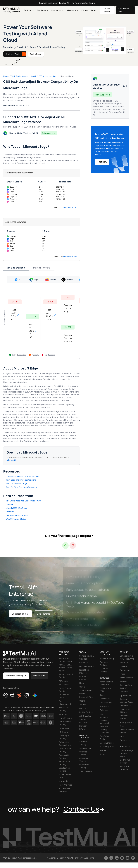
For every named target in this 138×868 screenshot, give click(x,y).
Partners (124, 692)
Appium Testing (107, 659)
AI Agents (73, 10)
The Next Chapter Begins (85, 3)
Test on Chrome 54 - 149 (68, 338)
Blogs (102, 695)
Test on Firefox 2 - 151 (50, 315)
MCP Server (64, 685)
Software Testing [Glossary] (104, 720)
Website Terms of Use (127, 731)
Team (123, 736)
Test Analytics (65, 785)
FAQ (101, 714)
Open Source (126, 695)
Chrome (83, 687)
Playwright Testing (84, 760)
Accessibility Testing (65, 756)
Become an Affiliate (125, 711)
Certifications (106, 702)
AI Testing (64, 714)
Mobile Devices (86, 712)
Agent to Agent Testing (66, 676)
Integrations (65, 781)
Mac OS (83, 708)
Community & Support (126, 686)
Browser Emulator (83, 727)
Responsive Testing (64, 763)
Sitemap (103, 750)
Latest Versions (107, 743)
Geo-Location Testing (65, 750)
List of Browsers (87, 666)
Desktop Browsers (16, 268)
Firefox (82, 683)
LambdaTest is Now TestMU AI (127, 657)
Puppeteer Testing (84, 766)
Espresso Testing (104, 664)
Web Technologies (20, 76)
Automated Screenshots (65, 744)
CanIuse (10, 504)
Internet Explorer (83, 678)
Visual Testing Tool (65, 776)
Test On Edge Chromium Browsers (21, 487)
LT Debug (63, 732)
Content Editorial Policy (126, 700)
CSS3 (33, 76)
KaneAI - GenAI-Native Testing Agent (66, 668)
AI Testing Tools (107, 747)
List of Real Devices (84, 671)
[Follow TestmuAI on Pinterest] (133, 858)
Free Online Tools (105, 738)
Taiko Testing (86, 771)
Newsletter (105, 706)
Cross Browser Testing (66, 690)
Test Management (65, 703)
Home (6, 76)
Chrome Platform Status (17, 515)
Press (123, 674)
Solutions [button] (43, 10)
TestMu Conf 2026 (105, 690)
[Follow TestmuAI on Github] (127, 858)
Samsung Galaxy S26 (87, 657)
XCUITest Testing (104, 670)
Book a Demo (36, 54)
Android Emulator (83, 721)
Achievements (126, 678)
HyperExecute (65, 718)
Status (103, 754)
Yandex (83, 705)
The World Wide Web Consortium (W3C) (24, 501)
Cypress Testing (83, 753)
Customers (125, 670)
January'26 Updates (125, 768)
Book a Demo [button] (107, 10)
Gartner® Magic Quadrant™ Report (127, 753)
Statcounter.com (70, 207)
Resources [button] (57, 10)
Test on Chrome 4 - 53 (68, 308)
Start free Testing (16, 54)
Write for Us (125, 706)
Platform (29, 10)
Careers (124, 666)
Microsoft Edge (86, 697)
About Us (124, 663)
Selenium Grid (85, 748)
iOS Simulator (85, 716)
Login (94, 10)
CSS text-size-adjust (48, 76)
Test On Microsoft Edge (17, 483)
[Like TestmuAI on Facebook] (106, 858)
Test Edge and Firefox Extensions (21, 480)
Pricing (85, 10)
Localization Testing (64, 769)
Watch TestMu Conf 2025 (106, 683)
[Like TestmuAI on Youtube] (122, 858)
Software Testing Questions (104, 730)
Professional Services (65, 790)
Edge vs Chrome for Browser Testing (22, 476)
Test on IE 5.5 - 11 (15, 315)
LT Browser (64, 728)
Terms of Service (124, 717)
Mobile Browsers (42, 268)
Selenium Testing (83, 743)
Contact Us (125, 740)
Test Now (102, 162)
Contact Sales (20, 614)
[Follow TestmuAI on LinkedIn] (117, 858)
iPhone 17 (84, 663)
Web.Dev (10, 512)
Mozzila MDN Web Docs (16, 508)
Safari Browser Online (86, 692)
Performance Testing (65, 723)
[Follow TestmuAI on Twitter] (111, 858)
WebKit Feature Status (16, 519)
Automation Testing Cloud (65, 660)
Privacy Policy (126, 722)
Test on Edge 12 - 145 (32, 331)
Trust (122, 726)
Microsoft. (11, 460)
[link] (12, 10)
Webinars (104, 710)
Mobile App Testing (64, 709)
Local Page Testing (64, 737)
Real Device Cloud (64, 696)
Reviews (124, 681)
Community (105, 699)
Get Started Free (124, 10)
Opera (82, 701)
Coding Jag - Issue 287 (126, 761)
